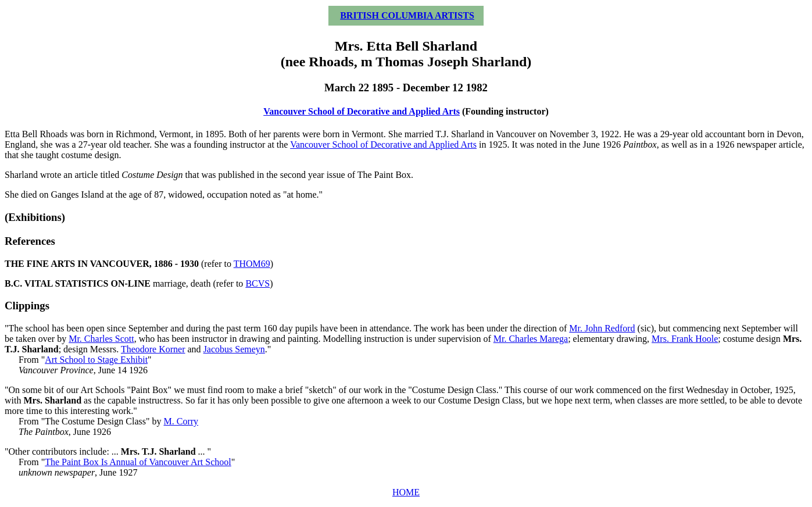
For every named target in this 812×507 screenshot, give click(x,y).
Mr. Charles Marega (531, 339)
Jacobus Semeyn (234, 349)
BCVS (257, 283)
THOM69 (252, 264)
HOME (406, 492)
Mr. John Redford (602, 328)
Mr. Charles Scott (101, 339)
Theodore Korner (153, 349)
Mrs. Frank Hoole (685, 339)
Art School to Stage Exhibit (96, 360)
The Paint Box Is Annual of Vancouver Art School (138, 462)
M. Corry (181, 421)
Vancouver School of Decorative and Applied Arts (362, 111)
